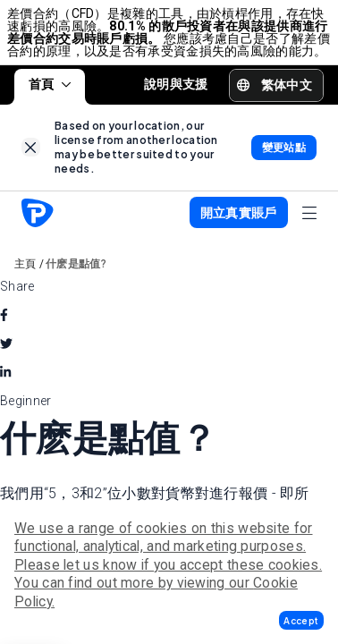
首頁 (50, 84)
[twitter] (6, 343)
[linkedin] (5, 372)
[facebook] (4, 315)
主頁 (25, 264)
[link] (31, 147)
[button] (301, 620)
